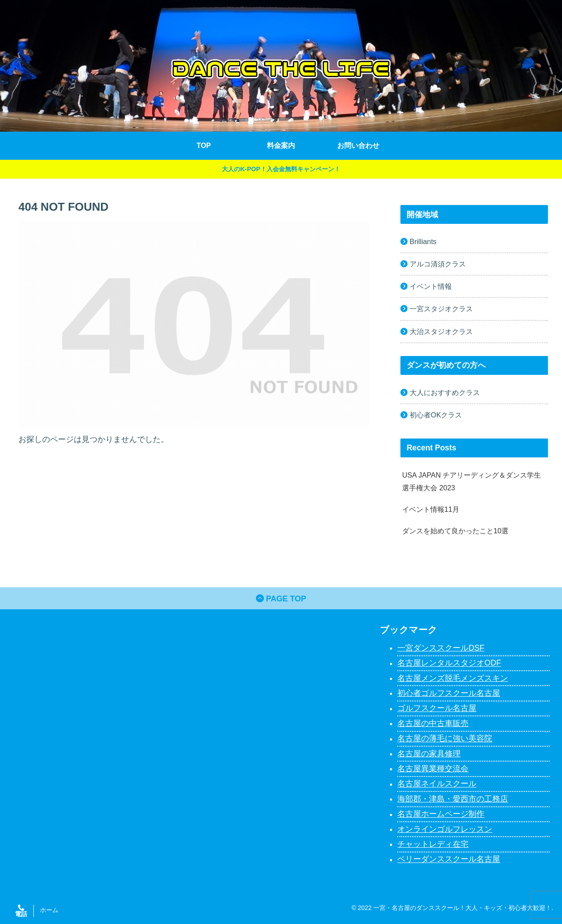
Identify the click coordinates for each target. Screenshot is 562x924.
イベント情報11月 (431, 509)
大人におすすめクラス (445, 392)
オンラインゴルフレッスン (445, 829)
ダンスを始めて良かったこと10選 (455, 531)
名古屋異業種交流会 (433, 769)
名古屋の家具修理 (429, 754)
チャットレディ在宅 (433, 844)
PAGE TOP (281, 599)
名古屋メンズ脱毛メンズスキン (453, 678)
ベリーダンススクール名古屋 (449, 859)
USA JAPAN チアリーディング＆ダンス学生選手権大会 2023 (472, 481)
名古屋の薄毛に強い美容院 (445, 739)
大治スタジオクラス (441, 331)
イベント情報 (431, 286)
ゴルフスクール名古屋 (437, 708)
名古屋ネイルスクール (437, 784)
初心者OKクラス (436, 415)
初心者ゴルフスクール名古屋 (449, 693)
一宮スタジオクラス (441, 309)
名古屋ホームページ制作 (441, 814)
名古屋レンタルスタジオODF (449, 663)
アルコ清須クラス (438, 264)
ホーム (49, 910)
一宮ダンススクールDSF (441, 648)
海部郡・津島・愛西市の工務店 (453, 799)
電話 (21, 914)
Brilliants (423, 241)
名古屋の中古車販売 (433, 723)
